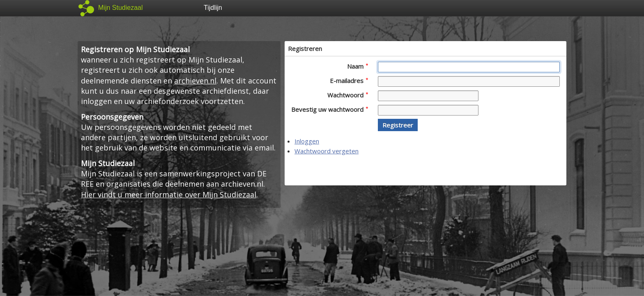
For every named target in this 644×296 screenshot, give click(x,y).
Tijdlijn (213, 8)
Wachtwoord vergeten (327, 151)
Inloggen (307, 141)
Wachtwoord (348, 95)
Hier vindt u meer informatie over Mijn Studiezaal (169, 194)
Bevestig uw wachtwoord (330, 109)
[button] (398, 125)
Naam (358, 66)
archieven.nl (195, 81)
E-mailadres (349, 81)
